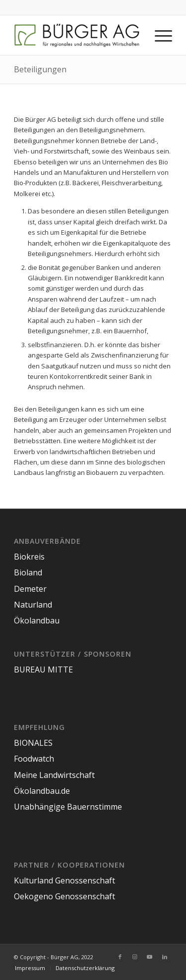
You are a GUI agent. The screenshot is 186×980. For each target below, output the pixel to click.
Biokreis (29, 557)
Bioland (28, 572)
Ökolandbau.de (42, 791)
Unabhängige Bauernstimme (68, 807)
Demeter (30, 589)
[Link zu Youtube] (150, 957)
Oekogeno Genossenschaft (64, 896)
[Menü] (158, 35)
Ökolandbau (37, 620)
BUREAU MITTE (43, 670)
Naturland (33, 605)
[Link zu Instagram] (135, 957)
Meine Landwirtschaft (54, 775)
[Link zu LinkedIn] (165, 957)
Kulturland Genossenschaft (64, 880)
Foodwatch (34, 759)
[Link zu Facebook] (120, 957)
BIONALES (33, 743)
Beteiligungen (40, 69)
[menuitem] (30, 968)
